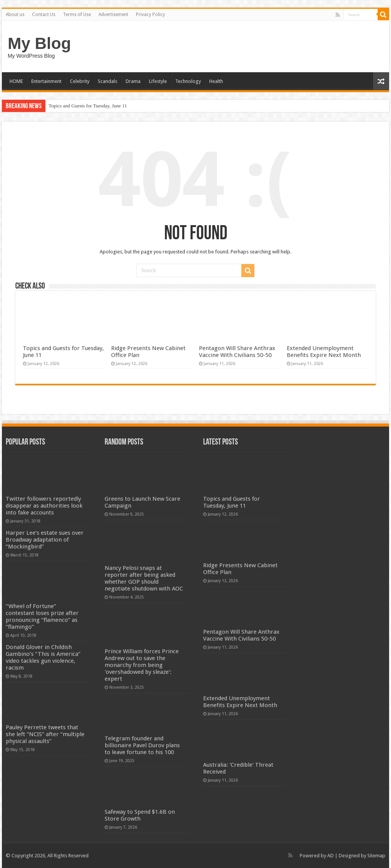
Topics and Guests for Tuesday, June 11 (88, 106)
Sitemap (376, 856)
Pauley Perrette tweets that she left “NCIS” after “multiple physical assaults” (45, 734)
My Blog (39, 43)
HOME (16, 81)
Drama (133, 81)
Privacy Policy (150, 15)
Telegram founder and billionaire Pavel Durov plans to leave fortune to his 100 (142, 745)
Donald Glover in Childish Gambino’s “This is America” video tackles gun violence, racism (43, 657)
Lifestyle (158, 81)
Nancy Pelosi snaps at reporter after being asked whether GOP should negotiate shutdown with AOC (144, 578)
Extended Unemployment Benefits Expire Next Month (324, 352)
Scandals (107, 81)
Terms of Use (77, 15)
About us (15, 15)
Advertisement (113, 15)
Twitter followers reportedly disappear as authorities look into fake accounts (44, 506)
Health (216, 81)
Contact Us (44, 15)
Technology (188, 81)
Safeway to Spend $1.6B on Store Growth (140, 815)
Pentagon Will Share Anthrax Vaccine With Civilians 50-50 (237, 352)
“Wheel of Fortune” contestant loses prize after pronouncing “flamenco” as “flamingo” (42, 617)
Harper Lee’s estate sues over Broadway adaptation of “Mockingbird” (45, 540)
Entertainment (46, 81)
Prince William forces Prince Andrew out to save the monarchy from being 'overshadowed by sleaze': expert (142, 665)
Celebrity (80, 81)
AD (330, 856)
